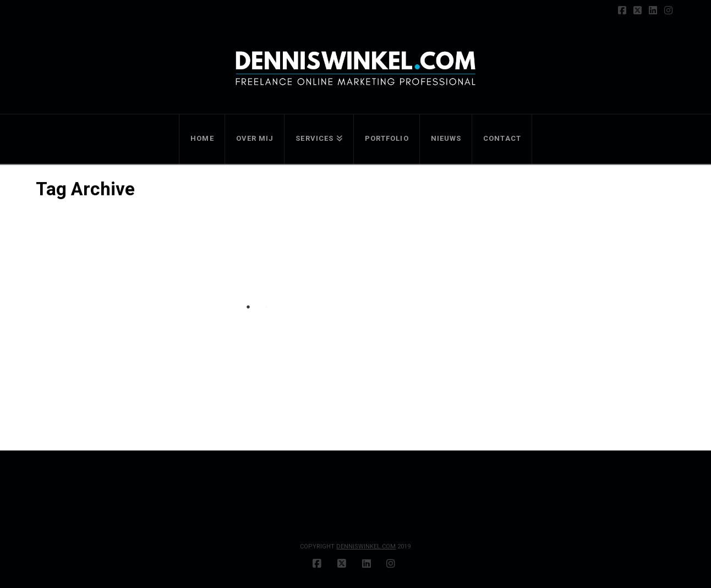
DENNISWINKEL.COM (366, 546)
